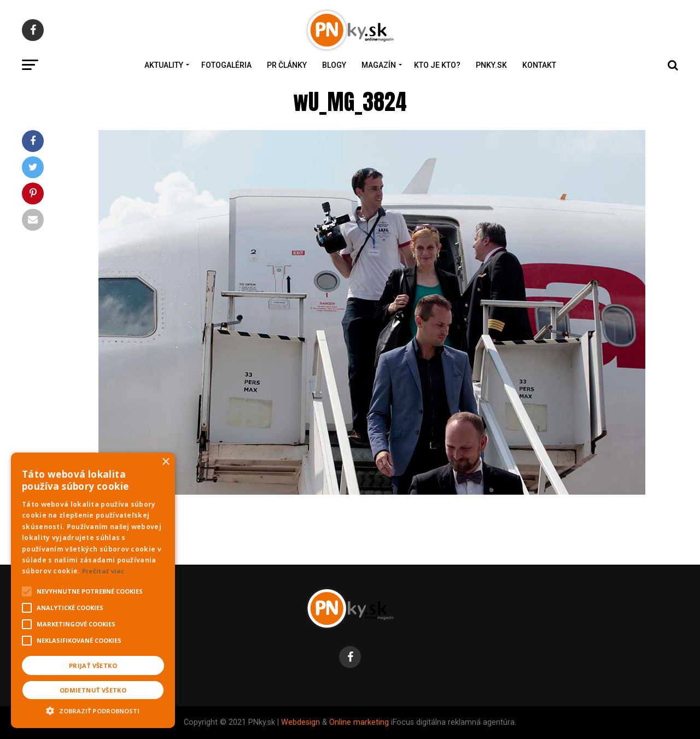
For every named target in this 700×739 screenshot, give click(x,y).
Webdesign (301, 722)
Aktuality (164, 65)
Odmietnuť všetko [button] (93, 690)
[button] (93, 709)
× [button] (165, 462)
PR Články (287, 65)
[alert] (93, 590)
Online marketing (359, 722)
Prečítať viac (103, 571)
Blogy (334, 65)
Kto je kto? (437, 65)
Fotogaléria (226, 65)
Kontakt (539, 65)
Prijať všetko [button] (93, 665)
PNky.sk (491, 65)
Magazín (379, 65)
